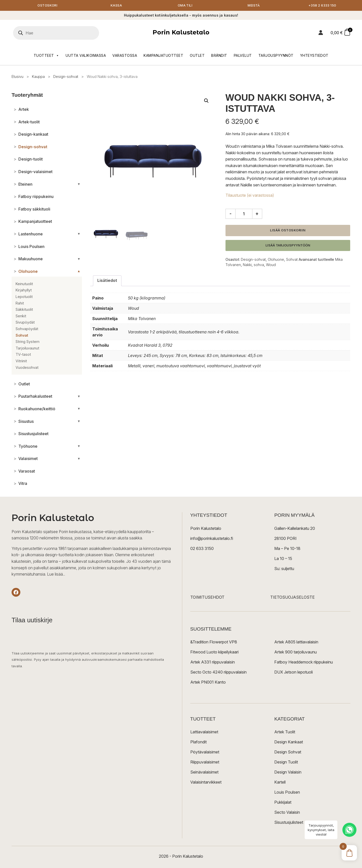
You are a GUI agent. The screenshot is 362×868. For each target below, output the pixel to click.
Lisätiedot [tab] (107, 281)
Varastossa (125, 56)
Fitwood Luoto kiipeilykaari (214, 652)
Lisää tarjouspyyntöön (288, 246)
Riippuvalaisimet (205, 762)
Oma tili (185, 6)
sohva (259, 265)
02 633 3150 (202, 549)
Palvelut (243, 56)
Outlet (197, 56)
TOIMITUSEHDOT (207, 597)
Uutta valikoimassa (86, 56)
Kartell (280, 782)
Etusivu (17, 77)
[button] (206, 101)
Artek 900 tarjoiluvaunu (296, 652)
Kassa (116, 6)
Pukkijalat (283, 802)
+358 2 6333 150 (323, 6)
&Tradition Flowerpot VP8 (214, 642)
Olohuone (276, 260)
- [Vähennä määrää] (231, 214)
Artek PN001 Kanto (208, 682)
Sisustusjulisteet (289, 823)
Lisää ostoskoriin (288, 231)
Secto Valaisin (287, 812)
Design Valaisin (288, 772)
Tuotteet (47, 56)
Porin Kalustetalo (181, 33)
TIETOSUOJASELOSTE (292, 597)
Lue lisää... (56, 575)
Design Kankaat (289, 742)
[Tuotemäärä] (244, 214)
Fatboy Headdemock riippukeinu (304, 662)
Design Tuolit (286, 762)
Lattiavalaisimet (204, 732)
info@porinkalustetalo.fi (212, 539)
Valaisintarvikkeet (206, 782)
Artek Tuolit (285, 732)
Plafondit (198, 742)
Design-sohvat (66, 77)
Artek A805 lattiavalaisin (296, 642)
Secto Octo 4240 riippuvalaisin (218, 672)
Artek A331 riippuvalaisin (213, 662)
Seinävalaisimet (204, 772)
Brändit (219, 56)
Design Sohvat (288, 752)
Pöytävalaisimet (205, 752)
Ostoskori (48, 6)
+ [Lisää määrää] (257, 214)
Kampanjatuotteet (163, 56)
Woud (271, 265)
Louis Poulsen (287, 792)
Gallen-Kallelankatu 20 (295, 529)
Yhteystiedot (314, 56)
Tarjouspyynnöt (276, 56)
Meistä (254, 6)
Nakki (247, 265)
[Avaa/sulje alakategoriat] (79, 184)
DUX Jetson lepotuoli (293, 672)
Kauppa (38, 77)
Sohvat (292, 260)
